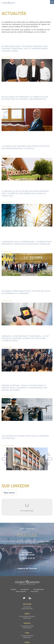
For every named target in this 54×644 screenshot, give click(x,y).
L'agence (13, 573)
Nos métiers (25, 573)
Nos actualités (21, 575)
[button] (3, 533)
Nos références (39, 573)
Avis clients (34, 575)
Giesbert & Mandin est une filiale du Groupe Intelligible (27, 639)
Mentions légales (20, 637)
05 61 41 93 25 (27, 541)
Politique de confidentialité (32, 637)
